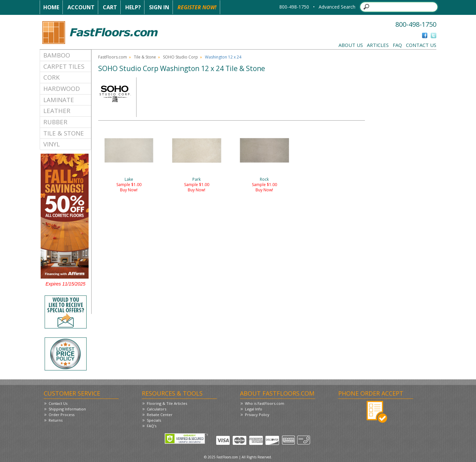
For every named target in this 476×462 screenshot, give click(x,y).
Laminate (59, 100)
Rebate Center (160, 415)
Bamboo (57, 55)
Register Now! (197, 7)
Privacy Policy (257, 415)
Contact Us (421, 45)
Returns (56, 420)
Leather (57, 111)
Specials (154, 420)
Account (81, 7)
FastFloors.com (113, 57)
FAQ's (152, 426)
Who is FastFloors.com (265, 403)
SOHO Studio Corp (180, 57)
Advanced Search (337, 7)
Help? (133, 7)
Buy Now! (129, 190)
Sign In (159, 7)
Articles (378, 45)
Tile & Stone (64, 133)
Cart (110, 7)
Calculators (157, 409)
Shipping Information (67, 409)
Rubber (55, 122)
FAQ (397, 45)
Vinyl (52, 144)
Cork (52, 77)
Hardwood (62, 88)
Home (51, 7)
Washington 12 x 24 (223, 57)
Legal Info (254, 409)
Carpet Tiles (64, 66)
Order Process (61, 415)
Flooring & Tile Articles (167, 403)
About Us (351, 45)
